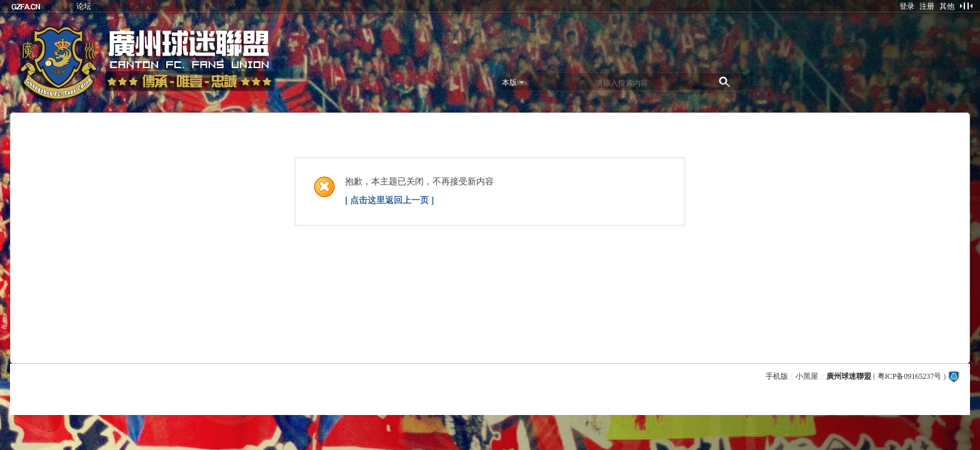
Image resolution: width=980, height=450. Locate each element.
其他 (947, 6)
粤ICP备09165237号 (910, 376)
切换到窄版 (966, 6)
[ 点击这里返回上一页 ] (389, 200)
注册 (927, 6)
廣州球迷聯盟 (849, 376)
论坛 (84, 6)
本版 (509, 82)
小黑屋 (807, 376)
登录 (907, 6)
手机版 (777, 376)
